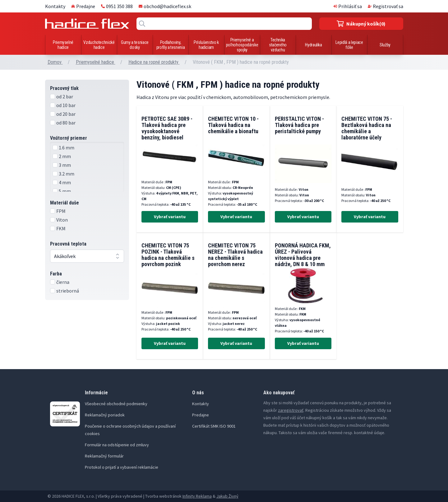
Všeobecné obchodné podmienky (116, 404)
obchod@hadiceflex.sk (165, 6)
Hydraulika (314, 45)
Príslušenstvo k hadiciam (206, 45)
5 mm (65, 191)
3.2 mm (67, 174)
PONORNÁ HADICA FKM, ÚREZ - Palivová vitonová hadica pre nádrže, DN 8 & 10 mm (303, 255)
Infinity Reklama (197, 496)
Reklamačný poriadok (105, 415)
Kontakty (55, 6)
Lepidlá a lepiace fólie (349, 45)
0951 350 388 (117, 6)
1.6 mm (67, 148)
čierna (63, 282)
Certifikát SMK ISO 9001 (214, 426)
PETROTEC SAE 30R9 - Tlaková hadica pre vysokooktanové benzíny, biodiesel (167, 128)
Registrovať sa (386, 6)
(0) (361, 24)
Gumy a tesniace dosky (135, 45)
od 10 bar (66, 105)
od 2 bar (65, 96)
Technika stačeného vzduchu (278, 45)
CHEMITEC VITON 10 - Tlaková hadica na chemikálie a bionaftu (233, 125)
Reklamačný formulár (104, 456)
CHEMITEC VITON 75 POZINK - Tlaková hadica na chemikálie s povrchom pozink (168, 255)
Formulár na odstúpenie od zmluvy (117, 445)
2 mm (65, 156)
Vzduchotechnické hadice (99, 45)
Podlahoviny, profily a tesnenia (171, 45)
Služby (385, 45)
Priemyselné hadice (63, 45)
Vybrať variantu (170, 217)
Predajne (83, 6)
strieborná (68, 291)
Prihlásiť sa (348, 6)
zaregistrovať (291, 410)
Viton (62, 220)
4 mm (65, 182)
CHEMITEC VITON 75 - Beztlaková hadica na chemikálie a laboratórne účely (367, 128)
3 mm (65, 165)
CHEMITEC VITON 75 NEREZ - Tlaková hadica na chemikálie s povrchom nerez (235, 255)
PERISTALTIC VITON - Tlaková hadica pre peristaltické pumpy (299, 125)
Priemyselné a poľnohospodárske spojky (242, 45)
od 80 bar (66, 123)
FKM (61, 228)
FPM (61, 211)
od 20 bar (66, 114)
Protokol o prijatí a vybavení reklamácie (122, 467)
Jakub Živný (227, 496)
